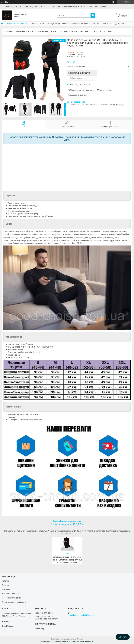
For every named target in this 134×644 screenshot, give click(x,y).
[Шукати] (93, 15)
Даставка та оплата (11, 594)
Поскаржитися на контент (61, 641)
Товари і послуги (24, 32)
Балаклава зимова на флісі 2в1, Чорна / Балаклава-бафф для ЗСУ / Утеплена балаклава (67, 560)
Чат (123, 637)
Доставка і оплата (68, 32)
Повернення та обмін (11, 598)
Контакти (96, 32)
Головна (8, 32)
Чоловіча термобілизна (19, 24)
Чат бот (108, 32)
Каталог (6, 581)
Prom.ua (80, 639)
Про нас (84, 32)
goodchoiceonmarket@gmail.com (82, 615)
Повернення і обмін (46, 32)
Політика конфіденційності (14, 602)
